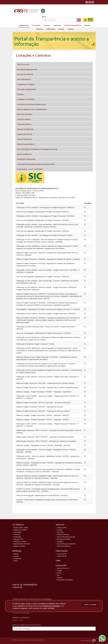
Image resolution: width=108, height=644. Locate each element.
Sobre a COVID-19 (63, 568)
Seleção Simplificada (25, 129)
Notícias (61, 29)
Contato (70, 29)
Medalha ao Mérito (19, 546)
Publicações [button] (51, 29)
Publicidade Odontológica (65, 580)
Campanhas (17, 559)
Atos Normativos (24, 79)
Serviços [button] (47, 25)
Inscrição (60, 530)
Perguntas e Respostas (26, 159)
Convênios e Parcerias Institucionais (31, 104)
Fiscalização (17, 537)
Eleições (87, 25)
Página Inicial (24, 25)
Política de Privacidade (51, 606)
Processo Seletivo (24, 124)
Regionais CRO (18, 539)
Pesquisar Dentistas (63, 535)
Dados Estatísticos (24, 154)
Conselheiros (18, 532)
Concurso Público (24, 119)
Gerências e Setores (20, 542)
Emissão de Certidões (64, 539)
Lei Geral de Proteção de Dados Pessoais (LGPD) (36, 164)
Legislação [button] (57, 25)
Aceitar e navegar (90, 604)
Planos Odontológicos (64, 546)
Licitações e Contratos (26, 99)
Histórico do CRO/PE (20, 530)
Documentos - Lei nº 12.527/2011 (30, 169)
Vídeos (16, 561)
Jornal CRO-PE (62, 554)
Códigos (59, 571)
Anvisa (59, 573)
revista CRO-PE (62, 556)
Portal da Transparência (25, 585)
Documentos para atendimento (66, 544)
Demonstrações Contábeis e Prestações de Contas (37, 149)
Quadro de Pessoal (24, 134)
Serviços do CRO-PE (25, 74)
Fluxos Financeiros (24, 139)
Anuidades (60, 542)
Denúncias (60, 532)
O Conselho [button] (36, 25)
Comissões (17, 535)
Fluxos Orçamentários (26, 144)
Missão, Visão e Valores (21, 528)
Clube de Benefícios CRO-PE (66, 537)
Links (58, 560)
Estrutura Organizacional (27, 69)
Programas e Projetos (26, 84)
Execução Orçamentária (27, 89)
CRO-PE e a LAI (23, 64)
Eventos (16, 556)
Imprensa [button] (40, 29)
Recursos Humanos (25, 114)
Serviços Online (62, 528)
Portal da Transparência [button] (73, 25)
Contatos (17, 587)
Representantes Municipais (22, 544)
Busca (44, 17)
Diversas (60, 578)
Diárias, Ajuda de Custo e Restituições (32, 109)
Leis (58, 575)
